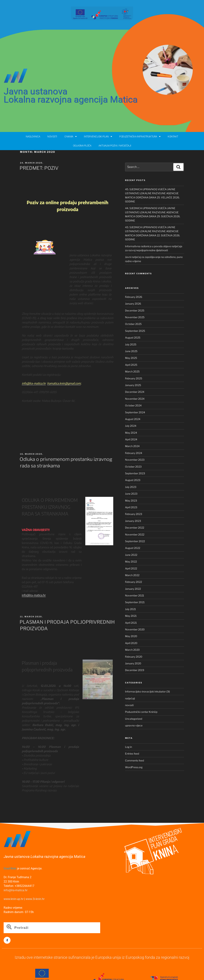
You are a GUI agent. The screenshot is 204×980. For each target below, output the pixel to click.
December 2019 (135, 670)
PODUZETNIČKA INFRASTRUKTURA (140, 136)
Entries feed (132, 754)
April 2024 (131, 439)
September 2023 (135, 473)
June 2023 (131, 494)
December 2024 (135, 392)
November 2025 (135, 317)
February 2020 (134, 657)
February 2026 (134, 297)
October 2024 (133, 405)
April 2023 (131, 507)
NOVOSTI (52, 136)
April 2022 (131, 568)
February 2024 (134, 453)
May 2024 (131, 433)
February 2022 (133, 582)
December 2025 (135, 310)
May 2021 (131, 616)
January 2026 (133, 304)
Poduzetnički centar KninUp (141, 712)
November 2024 (135, 399)
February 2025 (134, 378)
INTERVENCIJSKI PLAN (98, 136)
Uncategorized (134, 719)
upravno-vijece (134, 725)
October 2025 (133, 324)
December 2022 (135, 528)
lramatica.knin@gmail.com (64, 383)
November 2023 (135, 460)
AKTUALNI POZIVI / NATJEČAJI (115, 146)
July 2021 (130, 609)
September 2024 (135, 412)
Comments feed (134, 760)
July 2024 (131, 426)
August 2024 (133, 419)
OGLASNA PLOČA (82, 146)
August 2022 (133, 548)
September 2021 (135, 602)
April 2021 (131, 623)
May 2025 (131, 358)
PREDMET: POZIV (39, 168)
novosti (129, 705)
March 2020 (132, 650)
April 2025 (131, 365)
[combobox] (52, 928)
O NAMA (71, 136)
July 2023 (131, 487)
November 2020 (135, 629)
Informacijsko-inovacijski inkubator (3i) (147, 691)
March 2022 (132, 575)
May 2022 (131, 562)
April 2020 (131, 643)
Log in (128, 747)
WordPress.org (134, 767)
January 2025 (133, 385)
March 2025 (132, 371)
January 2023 (133, 521)
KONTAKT (173, 136)
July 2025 (131, 344)
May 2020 (131, 636)
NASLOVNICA (33, 136)
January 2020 (133, 663)
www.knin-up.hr (14, 899)
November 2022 (135, 534)
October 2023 (133, 467)
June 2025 (131, 351)
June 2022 (131, 555)
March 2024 (132, 446)
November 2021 (135, 595)
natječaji (130, 698)
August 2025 (133, 338)
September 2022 (135, 541)
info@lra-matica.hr (34, 595)
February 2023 (134, 514)
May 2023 (131, 501)
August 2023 (133, 480)
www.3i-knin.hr (35, 899)
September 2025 (135, 331)
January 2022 (133, 589)
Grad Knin (10, 868)
